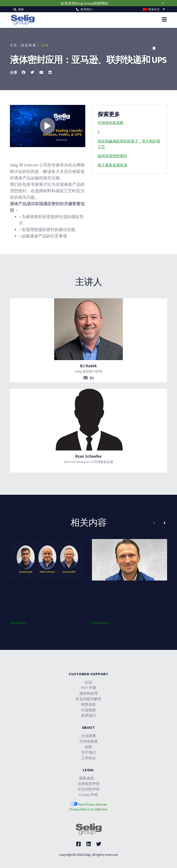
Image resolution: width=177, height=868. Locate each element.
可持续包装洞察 (111, 123)
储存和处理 (88, 693)
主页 (14, 45)
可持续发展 (88, 741)
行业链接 (88, 710)
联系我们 (88, 715)
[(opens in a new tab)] (47, 560)
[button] (19, 9)
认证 (88, 682)
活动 (45, 45)
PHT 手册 (88, 688)
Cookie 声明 (88, 795)
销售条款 (88, 704)
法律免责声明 (88, 784)
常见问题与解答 (88, 699)
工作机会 (88, 758)
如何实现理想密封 (112, 156)
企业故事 (88, 736)
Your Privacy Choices (89, 804)
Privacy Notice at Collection (88, 809)
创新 (88, 747)
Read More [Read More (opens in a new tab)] (18, 623)
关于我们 (88, 752)
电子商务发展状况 (112, 165)
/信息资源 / (29, 45)
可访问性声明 (88, 789)
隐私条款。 (88, 778)
